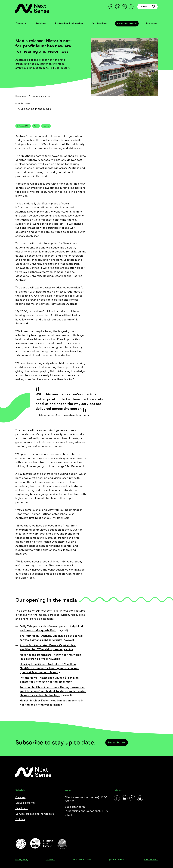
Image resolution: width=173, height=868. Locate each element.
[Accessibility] (111, 7)
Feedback (22, 808)
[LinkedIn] (125, 798)
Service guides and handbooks (35, 814)
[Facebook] (117, 798)
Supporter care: (87, 811)
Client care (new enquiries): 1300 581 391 (86, 799)
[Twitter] (132, 798)
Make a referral (25, 803)
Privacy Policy (22, 860)
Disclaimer (51, 860)
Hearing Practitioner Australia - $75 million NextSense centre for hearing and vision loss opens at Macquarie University (49, 668)
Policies (20, 819)
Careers (20, 797)
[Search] (131, 7)
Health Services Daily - (35, 701)
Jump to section (23, 103)
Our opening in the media (35, 109)
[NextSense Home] (32, 8)
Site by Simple (151, 860)
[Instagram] (140, 798)
